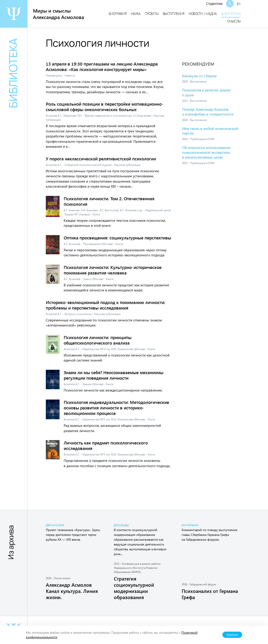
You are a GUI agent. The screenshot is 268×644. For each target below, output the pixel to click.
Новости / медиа (203, 14)
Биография (118, 14)
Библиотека (231, 14)
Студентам (214, 3)
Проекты (152, 14)
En (239, 4)
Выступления (174, 14)
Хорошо (232, 635)
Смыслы (234, 21)
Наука (136, 14)
